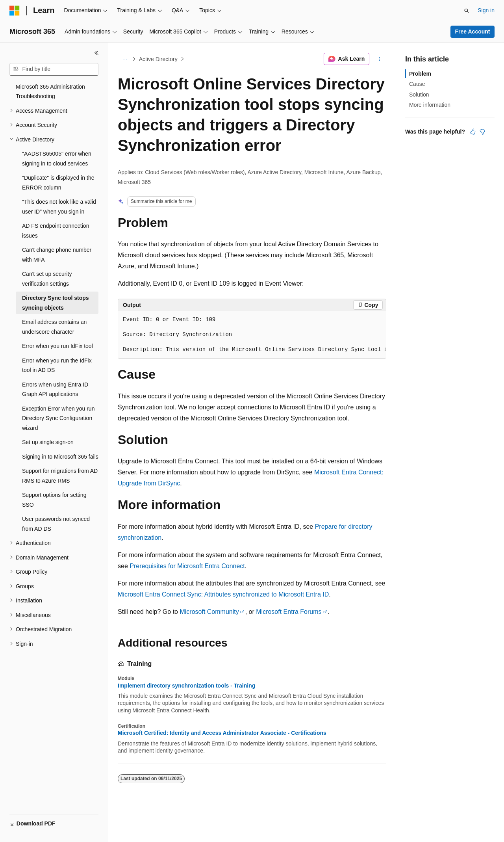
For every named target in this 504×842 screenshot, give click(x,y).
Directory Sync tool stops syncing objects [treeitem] (56, 303)
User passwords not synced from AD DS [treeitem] (56, 524)
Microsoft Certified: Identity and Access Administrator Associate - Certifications (222, 733)
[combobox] (54, 69)
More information (430, 105)
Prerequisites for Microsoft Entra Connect (187, 566)
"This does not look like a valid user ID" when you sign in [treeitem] (59, 207)
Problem (420, 74)
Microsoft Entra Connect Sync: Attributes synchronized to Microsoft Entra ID (223, 594)
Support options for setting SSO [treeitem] (54, 500)
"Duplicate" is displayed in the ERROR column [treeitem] (58, 183)
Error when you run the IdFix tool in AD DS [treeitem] (57, 365)
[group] (252, 335)
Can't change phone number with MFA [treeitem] (57, 255)
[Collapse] (96, 53)
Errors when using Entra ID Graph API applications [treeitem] (55, 389)
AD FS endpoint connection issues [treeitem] (56, 231)
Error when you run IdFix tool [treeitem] (57, 346)
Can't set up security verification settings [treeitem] (47, 279)
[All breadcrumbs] (125, 59)
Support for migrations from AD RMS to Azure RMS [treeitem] (60, 476)
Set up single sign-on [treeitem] (48, 442)
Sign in (486, 10)
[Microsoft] (15, 11)
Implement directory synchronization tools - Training (186, 686)
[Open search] (467, 11)
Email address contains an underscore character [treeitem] (54, 327)
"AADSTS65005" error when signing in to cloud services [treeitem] (57, 159)
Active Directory (158, 59)
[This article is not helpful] (482, 132)
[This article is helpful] (473, 132)
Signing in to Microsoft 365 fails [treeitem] (60, 457)
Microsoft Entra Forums (289, 612)
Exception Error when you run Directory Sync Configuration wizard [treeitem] (58, 418)
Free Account (473, 32)
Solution (419, 95)
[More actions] (379, 59)
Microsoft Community (209, 612)
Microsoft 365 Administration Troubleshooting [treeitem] (50, 92)
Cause (417, 84)
